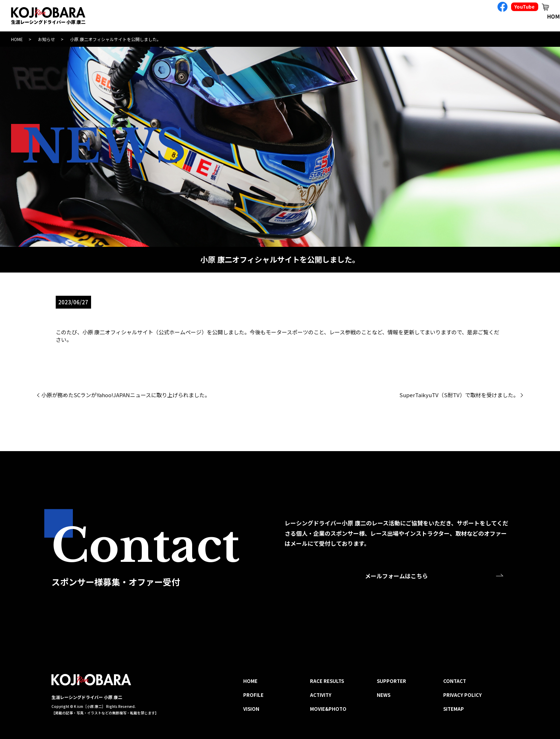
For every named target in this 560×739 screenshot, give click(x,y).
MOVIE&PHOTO (426, 17)
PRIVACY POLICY (462, 695)
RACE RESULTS (320, 17)
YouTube (525, 7)
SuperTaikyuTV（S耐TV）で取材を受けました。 (459, 395)
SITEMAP (454, 709)
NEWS (384, 695)
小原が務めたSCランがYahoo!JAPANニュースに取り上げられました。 (126, 395)
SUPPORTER (484, 17)
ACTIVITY (372, 17)
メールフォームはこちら (396, 576)
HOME (187, 17)
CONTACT (534, 17)
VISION (270, 17)
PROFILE (228, 17)
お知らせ (46, 39)
